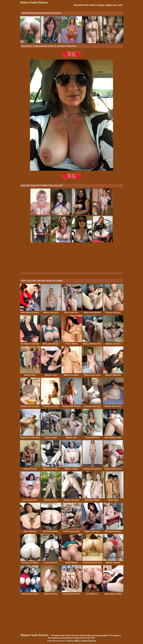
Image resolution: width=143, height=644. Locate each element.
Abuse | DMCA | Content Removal (82, 641)
